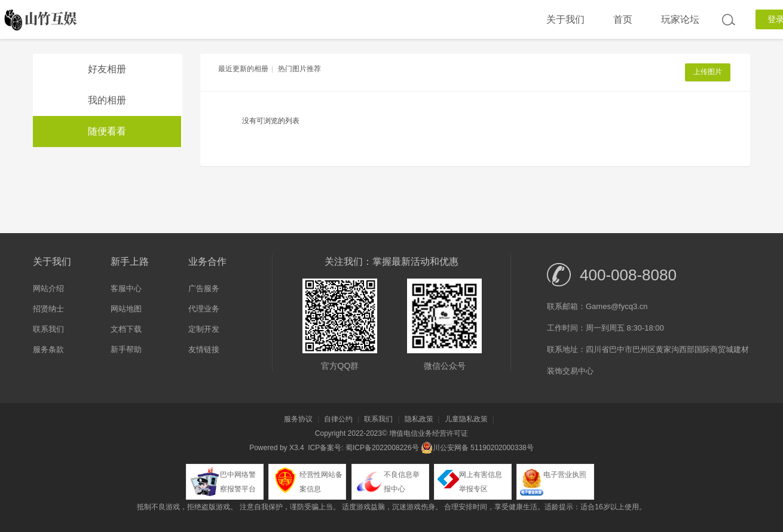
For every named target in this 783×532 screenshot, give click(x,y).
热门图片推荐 (299, 69)
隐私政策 (419, 419)
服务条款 (48, 349)
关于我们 (565, 19)
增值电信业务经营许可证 (429, 433)
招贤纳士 (48, 309)
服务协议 (298, 419)
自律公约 (338, 419)
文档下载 (126, 329)
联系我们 (48, 329)
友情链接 (204, 349)
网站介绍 (48, 288)
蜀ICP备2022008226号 (382, 448)
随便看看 (107, 131)
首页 (623, 19)
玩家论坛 (680, 19)
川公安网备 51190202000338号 (477, 448)
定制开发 (204, 329)
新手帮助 (126, 349)
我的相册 (107, 100)
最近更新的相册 (243, 69)
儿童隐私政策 (466, 419)
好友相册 (107, 69)
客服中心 (126, 288)
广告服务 (204, 288)
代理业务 (204, 309)
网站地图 (126, 309)
